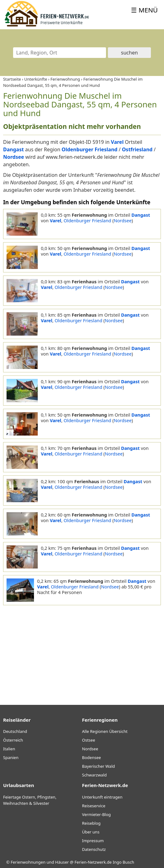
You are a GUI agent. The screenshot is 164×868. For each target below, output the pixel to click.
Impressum (93, 841)
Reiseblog (91, 823)
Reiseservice (94, 806)
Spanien (11, 757)
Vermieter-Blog (96, 814)
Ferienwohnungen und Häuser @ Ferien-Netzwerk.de (61, 862)
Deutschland (15, 731)
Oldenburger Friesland (87, 221)
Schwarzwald (94, 775)
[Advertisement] (82, 649)
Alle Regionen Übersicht (105, 731)
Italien (9, 749)
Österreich (13, 740)
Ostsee (89, 740)
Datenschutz (94, 849)
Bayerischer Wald (98, 766)
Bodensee (92, 757)
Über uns (91, 832)
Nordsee (123, 221)
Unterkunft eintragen (102, 797)
